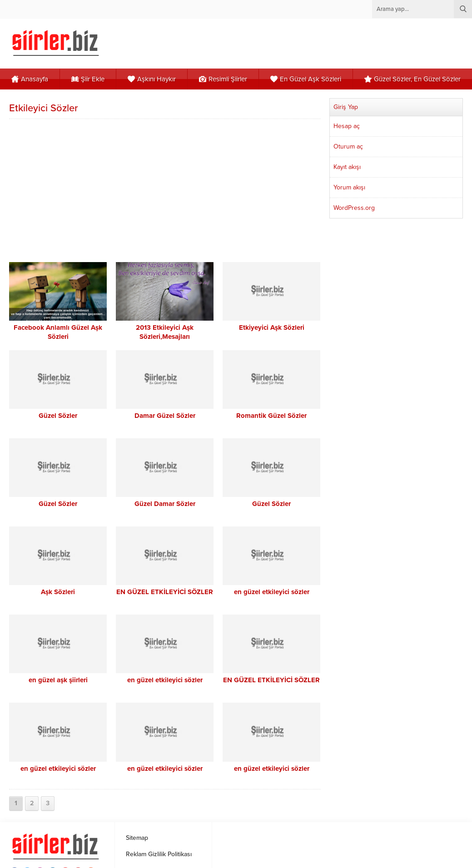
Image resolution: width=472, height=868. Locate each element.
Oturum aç (348, 146)
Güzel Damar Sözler (165, 504)
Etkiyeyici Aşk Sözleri (272, 327)
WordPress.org (354, 208)
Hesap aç (347, 126)
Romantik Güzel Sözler (271, 416)
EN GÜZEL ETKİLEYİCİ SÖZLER (165, 592)
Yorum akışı (349, 187)
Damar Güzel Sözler (165, 416)
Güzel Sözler (58, 416)
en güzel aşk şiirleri (58, 680)
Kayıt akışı (347, 167)
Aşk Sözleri (58, 592)
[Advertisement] (166, 189)
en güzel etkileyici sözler (272, 592)
